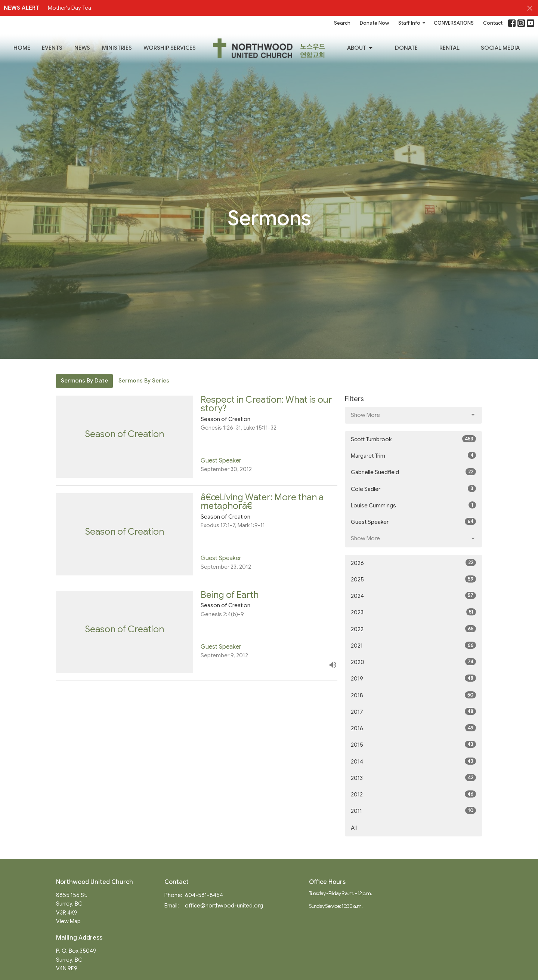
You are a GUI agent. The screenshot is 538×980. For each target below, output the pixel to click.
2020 (413, 662)
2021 (413, 645)
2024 (413, 596)
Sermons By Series (144, 381)
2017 (413, 712)
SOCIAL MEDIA (500, 48)
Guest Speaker (413, 522)
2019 (413, 678)
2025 (413, 579)
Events (52, 48)
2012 (413, 794)
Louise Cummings (413, 505)
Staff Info (412, 23)
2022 (413, 629)
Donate (406, 48)
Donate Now (374, 23)
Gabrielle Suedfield (413, 472)
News (82, 48)
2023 (413, 612)
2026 (413, 563)
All (354, 828)
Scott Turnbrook (413, 439)
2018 (413, 695)
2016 (413, 728)
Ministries (117, 48)
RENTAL (449, 48)
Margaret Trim (413, 455)
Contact (493, 23)
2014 (413, 761)
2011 (413, 811)
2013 (413, 778)
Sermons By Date (84, 381)
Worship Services (170, 48)
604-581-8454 (204, 895)
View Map (68, 921)
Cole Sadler (413, 489)
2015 (413, 744)
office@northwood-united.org (224, 906)
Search (342, 23)
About (360, 48)
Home (22, 48)
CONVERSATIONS (454, 23)
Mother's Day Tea (69, 8)
